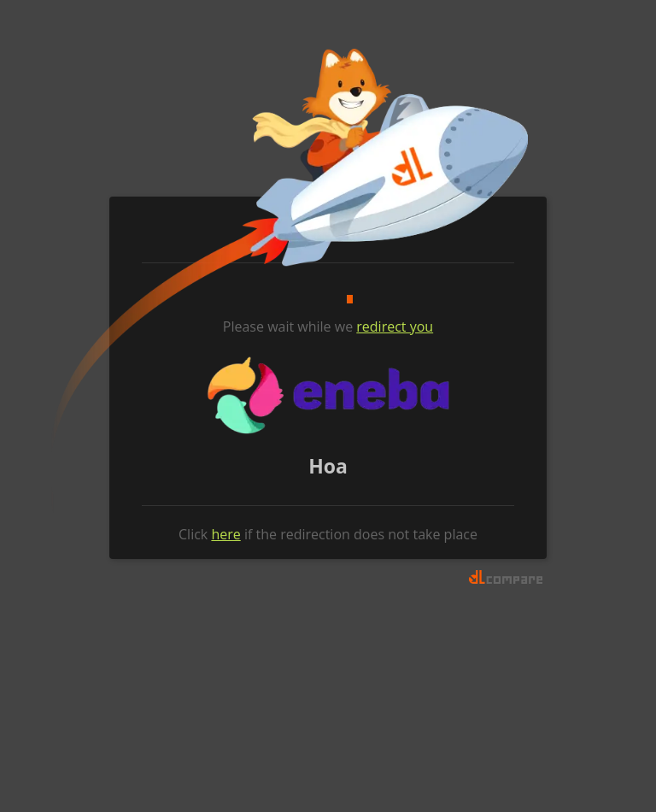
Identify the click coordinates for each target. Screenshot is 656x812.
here (225, 534)
